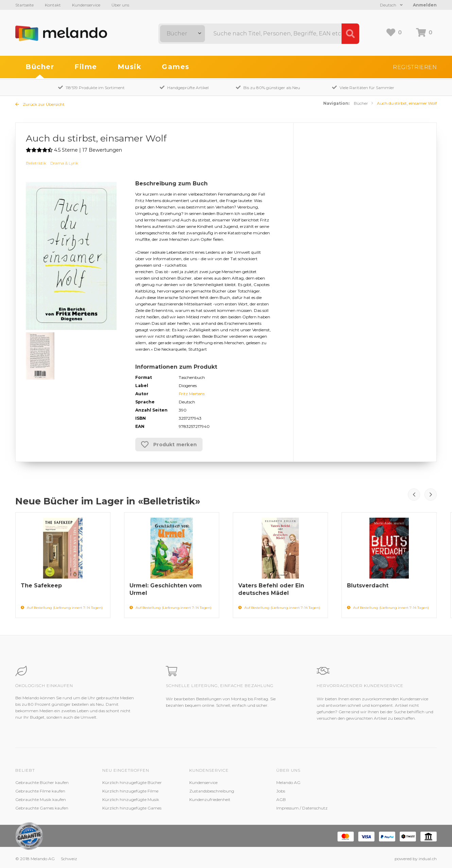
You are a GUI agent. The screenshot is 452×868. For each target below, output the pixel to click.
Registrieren (415, 67)
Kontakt (53, 5)
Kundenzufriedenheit (210, 799)
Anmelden (425, 5)
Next (431, 495)
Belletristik (36, 163)
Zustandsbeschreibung (212, 791)
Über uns (120, 5)
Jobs (281, 791)
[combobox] (182, 34)
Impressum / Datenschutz (302, 808)
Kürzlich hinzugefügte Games (132, 808)
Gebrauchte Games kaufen (42, 808)
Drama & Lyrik (64, 163)
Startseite (24, 5)
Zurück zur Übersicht (40, 104)
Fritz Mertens (192, 394)
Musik (130, 67)
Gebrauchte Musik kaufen (41, 799)
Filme (86, 67)
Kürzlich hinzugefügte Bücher (132, 782)
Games (176, 67)
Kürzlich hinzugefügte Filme (130, 791)
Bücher (40, 67)
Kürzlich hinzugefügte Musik (131, 799)
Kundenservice (86, 5)
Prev (414, 495)
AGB (281, 799)
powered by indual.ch (416, 859)
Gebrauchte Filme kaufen (40, 791)
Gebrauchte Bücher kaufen (42, 782)
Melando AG (288, 782)
